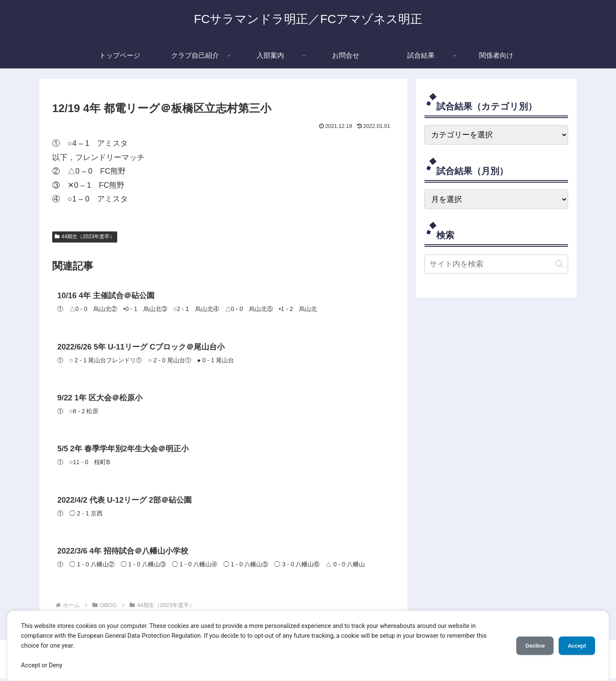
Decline (530, 645)
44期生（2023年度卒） (85, 237)
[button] (559, 264)
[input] (496, 264)
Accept (575, 645)
